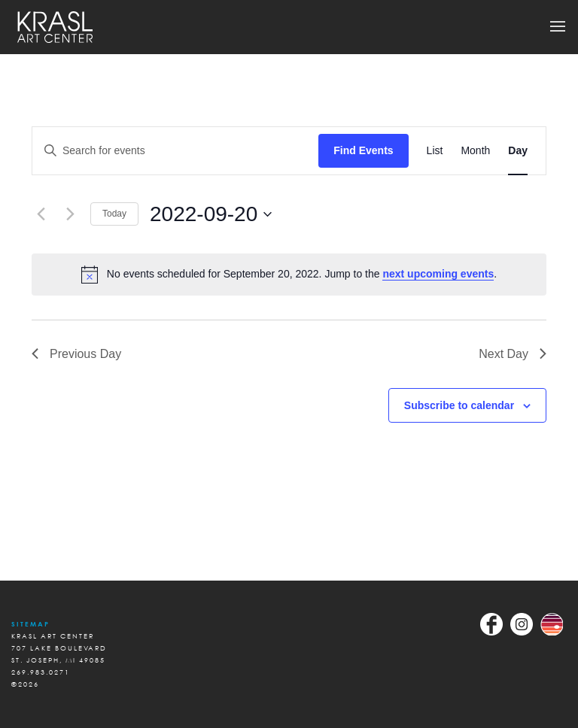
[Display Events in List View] (435, 151)
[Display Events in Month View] (475, 151)
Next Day (513, 354)
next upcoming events (438, 274)
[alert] (289, 275)
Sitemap (30, 624)
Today (114, 214)
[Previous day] (41, 214)
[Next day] (70, 214)
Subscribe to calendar (459, 405)
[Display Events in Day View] (518, 151)
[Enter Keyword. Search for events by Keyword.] (175, 151)
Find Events (363, 150)
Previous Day (76, 354)
